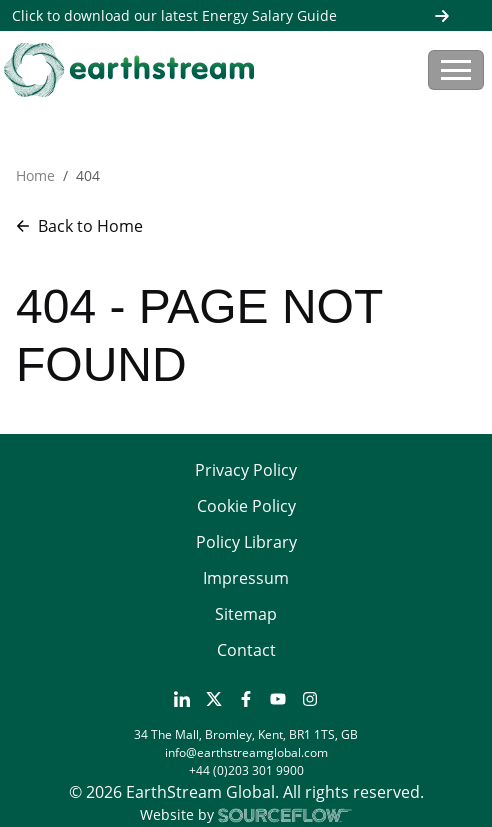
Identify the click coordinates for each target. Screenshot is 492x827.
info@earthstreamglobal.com (246, 752)
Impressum (246, 578)
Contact (246, 650)
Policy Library (246, 542)
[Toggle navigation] (456, 70)
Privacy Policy (246, 470)
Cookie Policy (246, 506)
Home (35, 175)
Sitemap (246, 614)
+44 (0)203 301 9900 (246, 770)
